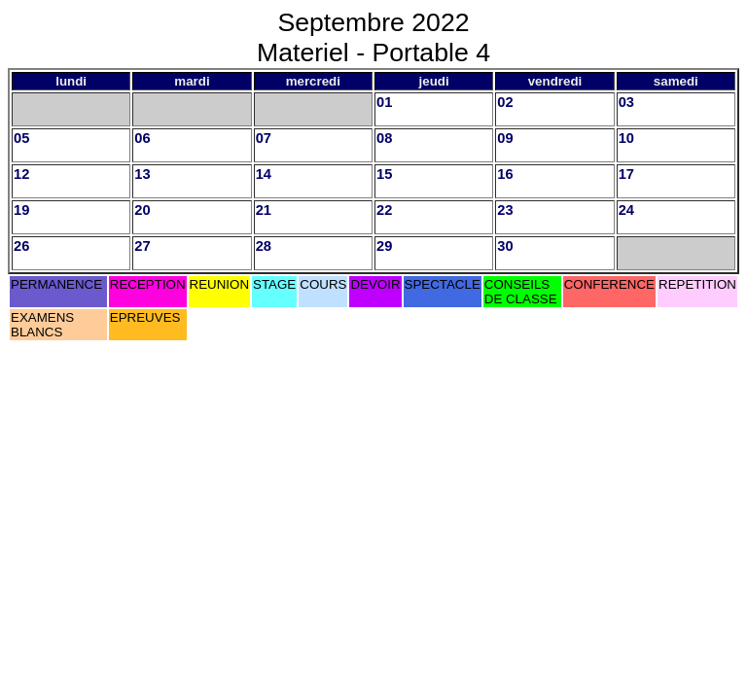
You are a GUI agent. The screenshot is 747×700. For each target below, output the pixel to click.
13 (142, 174)
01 (384, 102)
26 (21, 246)
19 (21, 210)
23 (505, 210)
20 (142, 210)
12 (21, 174)
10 (626, 138)
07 (264, 138)
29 (384, 246)
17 (626, 174)
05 (21, 138)
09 (505, 138)
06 (142, 138)
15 (384, 174)
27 (142, 246)
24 (626, 210)
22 (384, 210)
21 (264, 210)
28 (264, 246)
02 (505, 102)
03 (626, 102)
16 (505, 174)
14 (264, 174)
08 (384, 138)
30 (505, 246)
